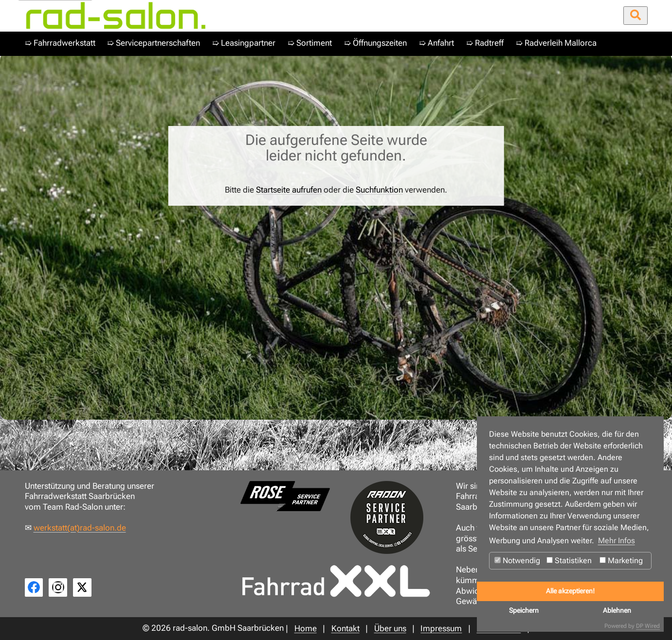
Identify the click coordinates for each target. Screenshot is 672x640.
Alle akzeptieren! (570, 591)
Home (41, 429)
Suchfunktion (379, 190)
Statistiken (569, 560)
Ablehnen (617, 611)
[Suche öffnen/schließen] (636, 16)
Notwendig (517, 560)
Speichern (524, 611)
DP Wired (648, 626)
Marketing (621, 560)
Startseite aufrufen (289, 190)
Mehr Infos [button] (617, 541)
